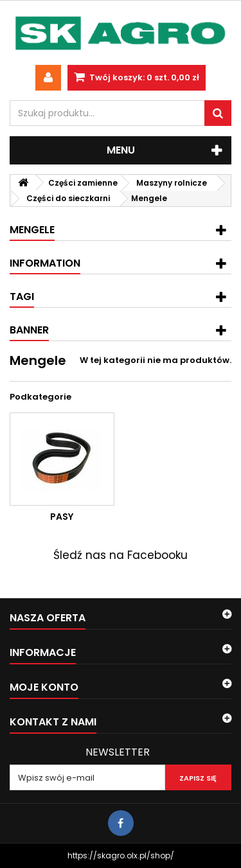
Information (45, 263)
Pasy (62, 517)
